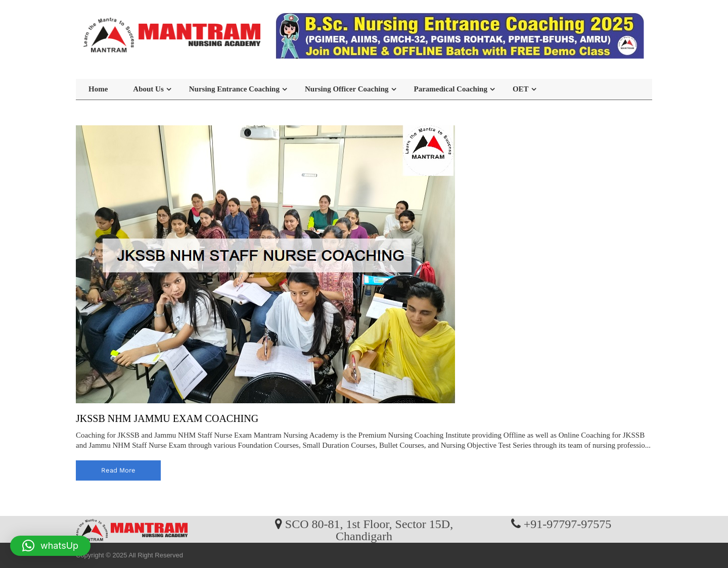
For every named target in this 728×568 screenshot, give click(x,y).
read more (118, 470)
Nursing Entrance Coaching (234, 89)
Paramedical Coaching (451, 89)
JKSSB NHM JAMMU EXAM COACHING (167, 418)
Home (98, 89)
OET (521, 89)
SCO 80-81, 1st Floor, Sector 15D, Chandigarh (369, 530)
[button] (50, 546)
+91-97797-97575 (568, 524)
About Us (148, 89)
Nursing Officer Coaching (347, 89)
